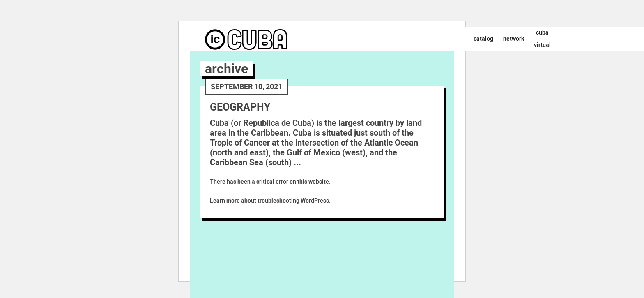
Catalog (483, 39)
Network (514, 39)
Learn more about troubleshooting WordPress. (270, 201)
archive (227, 69)
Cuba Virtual (542, 39)
